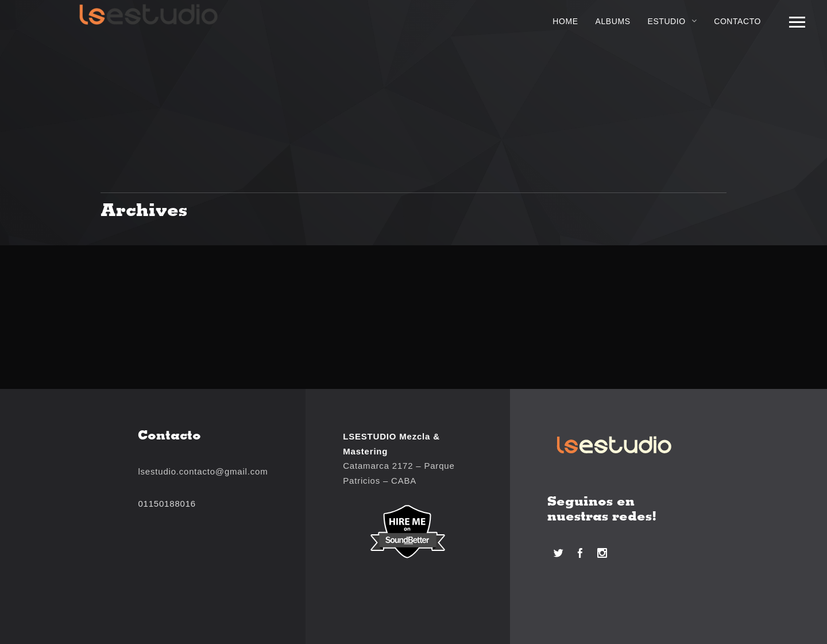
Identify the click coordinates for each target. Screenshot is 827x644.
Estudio (667, 21)
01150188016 (167, 504)
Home (565, 21)
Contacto (737, 21)
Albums (613, 21)
